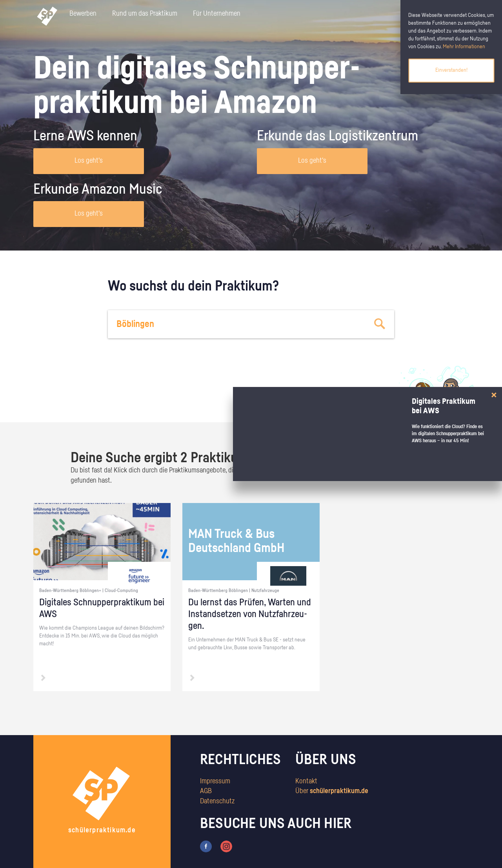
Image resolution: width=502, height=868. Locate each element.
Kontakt (306, 781)
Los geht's (89, 161)
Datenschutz (217, 801)
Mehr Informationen (464, 47)
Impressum (215, 781)
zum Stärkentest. (352, 402)
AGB (206, 791)
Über (332, 791)
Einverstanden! (451, 70)
